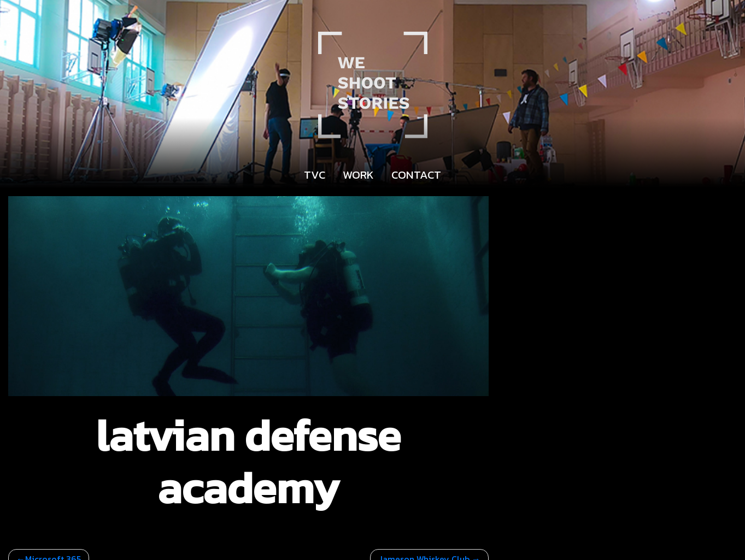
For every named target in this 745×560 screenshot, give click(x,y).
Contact (416, 175)
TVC (315, 175)
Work (358, 175)
